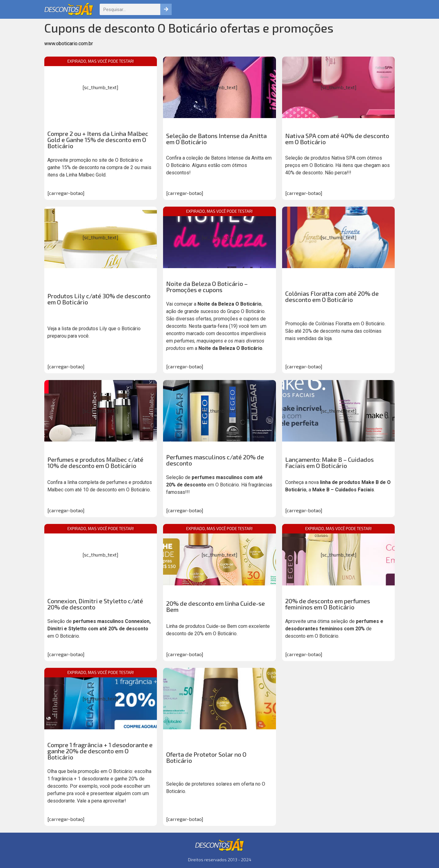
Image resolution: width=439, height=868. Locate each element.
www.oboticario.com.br (69, 44)
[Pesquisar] (166, 9)
